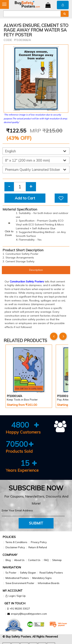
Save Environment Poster (20, 583)
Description (36, 270)
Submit (36, 523)
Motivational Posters (17, 578)
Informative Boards (49, 583)
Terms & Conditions (16, 542)
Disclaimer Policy (15, 547)
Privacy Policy (39, 542)
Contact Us (34, 560)
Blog (8, 560)
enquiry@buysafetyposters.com (29, 614)
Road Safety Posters (51, 573)
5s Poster (11, 573)
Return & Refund (38, 547)
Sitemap (57, 560)
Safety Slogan (28, 573)
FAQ (46, 560)
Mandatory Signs (42, 578)
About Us (19, 560)
